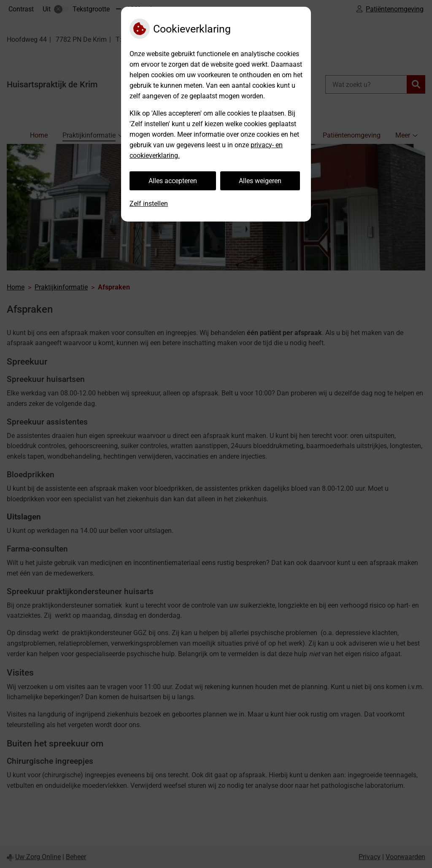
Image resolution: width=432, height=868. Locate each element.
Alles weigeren (260, 181)
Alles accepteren (173, 181)
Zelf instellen (149, 204)
